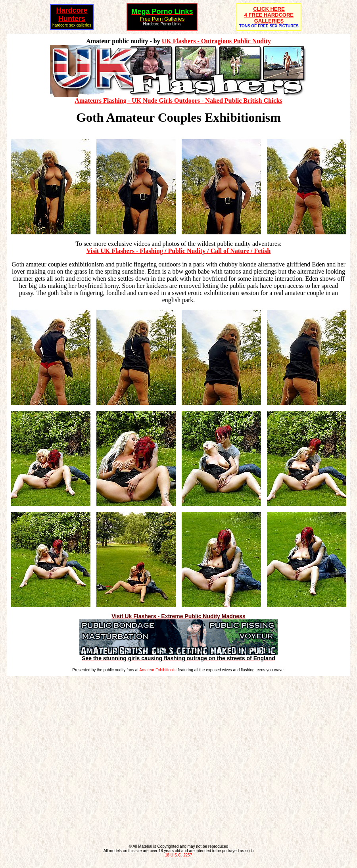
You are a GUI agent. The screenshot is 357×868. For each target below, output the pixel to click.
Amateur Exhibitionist (158, 670)
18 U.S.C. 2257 (178, 855)
